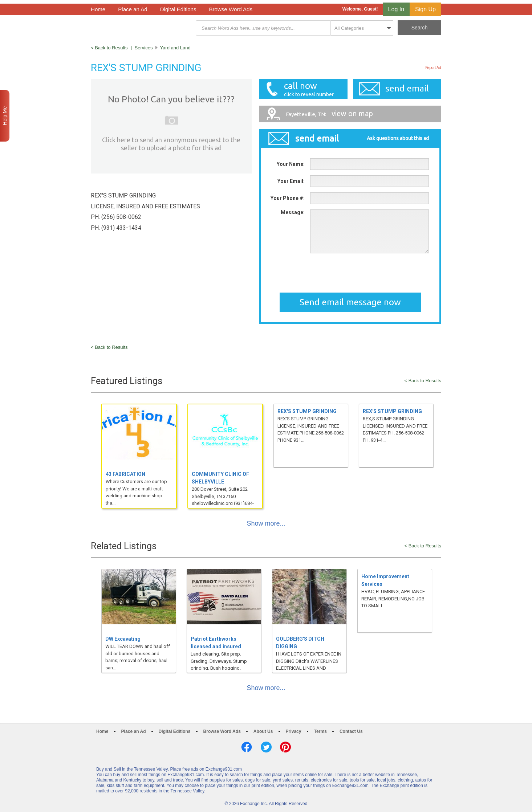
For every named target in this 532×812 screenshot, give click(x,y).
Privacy (294, 731)
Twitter (266, 747)
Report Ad (433, 68)
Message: (293, 212)
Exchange (142, 28)
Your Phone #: (288, 198)
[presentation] (365, 273)
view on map (329, 113)
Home (98, 9)
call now (307, 89)
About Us (263, 731)
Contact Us (351, 731)
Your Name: (291, 164)
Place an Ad (133, 9)
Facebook (247, 747)
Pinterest (285, 747)
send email (407, 88)
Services (144, 48)
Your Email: (291, 181)
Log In (396, 9)
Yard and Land (175, 48)
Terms (320, 731)
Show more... (266, 523)
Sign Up (425, 9)
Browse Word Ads (231, 9)
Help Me (5, 116)
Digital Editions (178, 9)
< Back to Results (109, 48)
